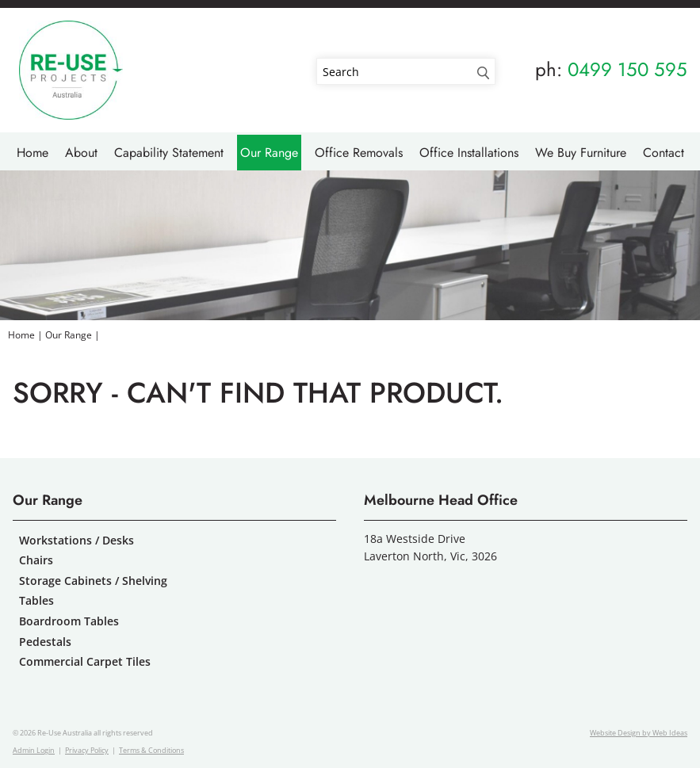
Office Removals (359, 153)
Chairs (36, 560)
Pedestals (45, 642)
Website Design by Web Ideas (639, 733)
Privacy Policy (87, 750)
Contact (664, 153)
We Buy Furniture (581, 153)
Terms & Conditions (151, 750)
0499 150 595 (627, 69)
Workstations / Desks (77, 540)
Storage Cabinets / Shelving (93, 581)
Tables (36, 600)
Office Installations (469, 153)
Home (33, 153)
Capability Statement (169, 153)
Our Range (269, 153)
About (81, 153)
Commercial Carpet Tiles (85, 661)
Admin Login (34, 750)
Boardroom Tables (69, 621)
